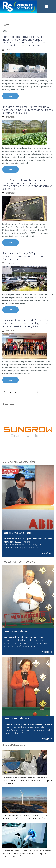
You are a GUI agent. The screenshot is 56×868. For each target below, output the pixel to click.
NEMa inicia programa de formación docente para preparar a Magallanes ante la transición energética (25, 323)
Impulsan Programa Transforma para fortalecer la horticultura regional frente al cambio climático (28, 110)
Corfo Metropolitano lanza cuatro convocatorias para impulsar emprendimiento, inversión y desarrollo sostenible (27, 185)
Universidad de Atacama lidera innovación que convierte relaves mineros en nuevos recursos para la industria (27, 780)
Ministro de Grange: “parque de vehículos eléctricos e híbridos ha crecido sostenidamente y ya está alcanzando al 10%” (27, 853)
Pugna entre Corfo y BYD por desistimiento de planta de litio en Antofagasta (24, 256)
